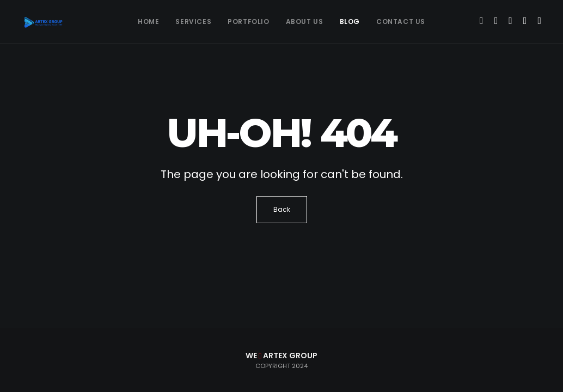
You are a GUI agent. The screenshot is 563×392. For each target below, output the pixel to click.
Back (282, 209)
